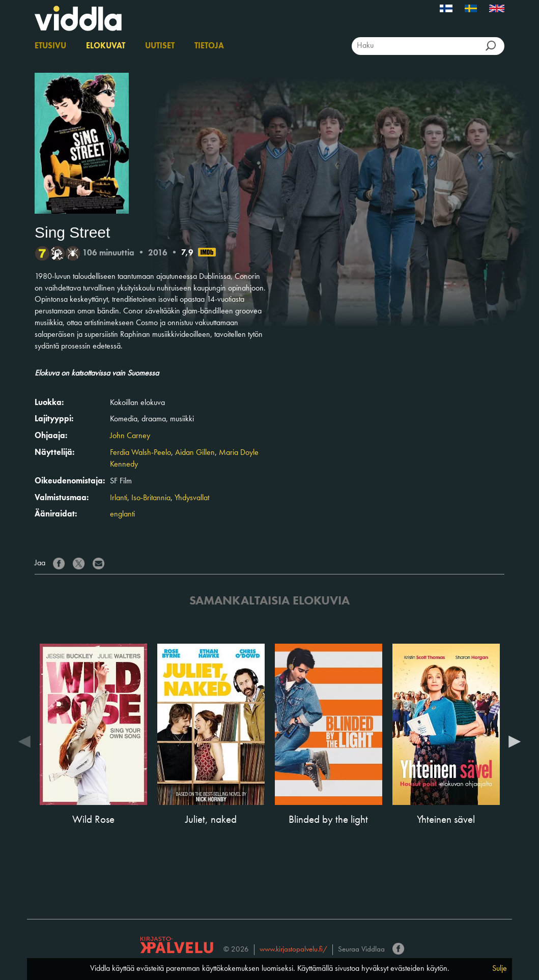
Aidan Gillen (195, 453)
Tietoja (209, 46)
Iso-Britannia (151, 498)
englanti (122, 514)
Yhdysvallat (192, 498)
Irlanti (119, 498)
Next (515, 741)
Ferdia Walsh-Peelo (140, 453)
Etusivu (50, 46)
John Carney (130, 436)
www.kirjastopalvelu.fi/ (293, 950)
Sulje (500, 969)
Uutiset (160, 46)
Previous (24, 741)
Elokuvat (106, 46)
